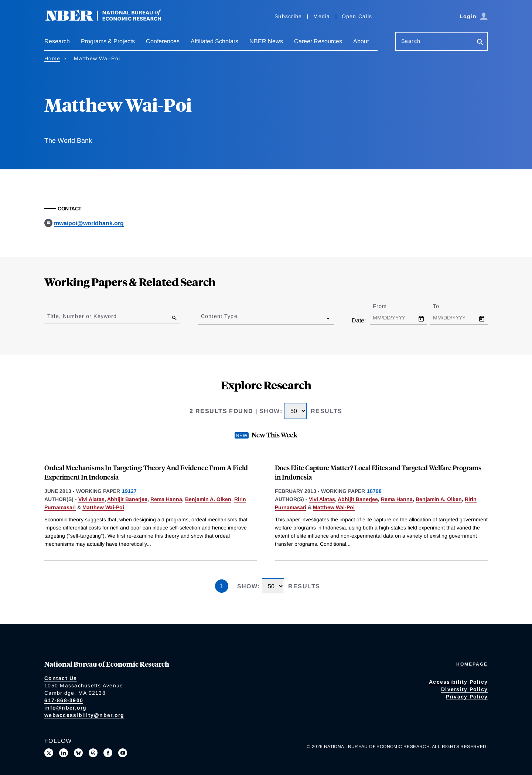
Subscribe (288, 16)
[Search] (480, 43)
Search (411, 41)
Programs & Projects (108, 41)
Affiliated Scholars (214, 41)
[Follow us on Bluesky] (78, 753)
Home (52, 58)
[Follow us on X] (49, 753)
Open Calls (357, 16)
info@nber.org (65, 708)
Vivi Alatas (91, 499)
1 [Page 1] (222, 586)
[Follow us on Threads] (93, 753)
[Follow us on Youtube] (123, 753)
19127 (129, 491)
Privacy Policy (467, 697)
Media (322, 16)
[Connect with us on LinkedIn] (64, 753)
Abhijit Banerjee (127, 499)
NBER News (266, 41)
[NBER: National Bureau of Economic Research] (109, 19)
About (361, 41)
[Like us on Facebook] (108, 753)
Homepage (472, 664)
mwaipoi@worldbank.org (89, 223)
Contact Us (61, 678)
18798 (374, 491)
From (386, 306)
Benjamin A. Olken (208, 499)
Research (57, 41)
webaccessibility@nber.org (84, 715)
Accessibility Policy (458, 682)
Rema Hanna (166, 499)
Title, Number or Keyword (82, 316)
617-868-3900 (64, 700)
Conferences (163, 41)
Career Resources (318, 41)
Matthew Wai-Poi (103, 507)
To (443, 306)
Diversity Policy (464, 689)
